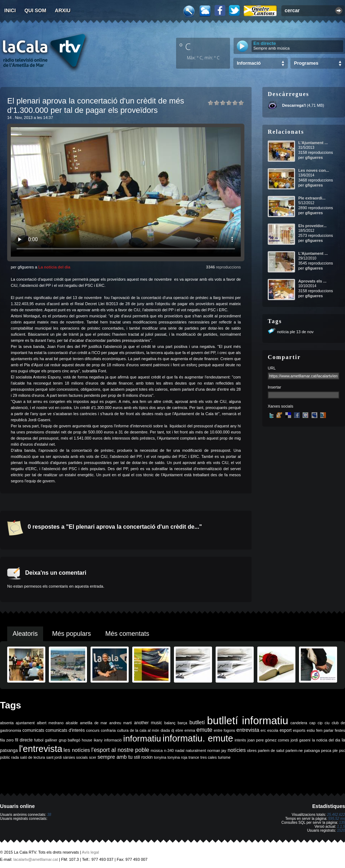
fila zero (7, 740)
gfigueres (314, 157)
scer (93, 757)
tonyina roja (177, 757)
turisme (224, 757)
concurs (93, 730)
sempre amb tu (115, 757)
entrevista (248, 730)
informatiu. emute (198, 738)
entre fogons (225, 730)
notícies (237, 750)
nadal (180, 750)
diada (165, 730)
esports (299, 730)
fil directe (24, 740)
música (157, 750)
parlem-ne (294, 750)
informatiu (142, 738)
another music (148, 723)
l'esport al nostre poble (120, 750)
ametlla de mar (93, 723)
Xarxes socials (280, 406)
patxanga (312, 750)
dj (172, 730)
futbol (39, 740)
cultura (123, 730)
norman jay (217, 750)
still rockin (143, 757)
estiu (311, 730)
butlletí (197, 722)
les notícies (77, 750)
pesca (326, 750)
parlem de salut (271, 750)
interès (240, 740)
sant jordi (54, 757)
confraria (108, 730)
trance (194, 757)
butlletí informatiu (248, 720)
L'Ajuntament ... (313, 143)
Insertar (274, 387)
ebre (179, 730)
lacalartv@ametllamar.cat (36, 859)
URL (272, 368)
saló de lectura (33, 757)
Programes (306, 63)
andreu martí (121, 723)
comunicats (33, 730)
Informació (249, 63)
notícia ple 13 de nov (295, 332)
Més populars (72, 634)
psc (342, 750)
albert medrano (50, 723)
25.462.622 (336, 815)
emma (190, 730)
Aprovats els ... (312, 281)
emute (204, 730)
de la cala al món (144, 730)
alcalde (72, 723)
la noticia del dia (326, 740)
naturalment (196, 750)
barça (182, 723)
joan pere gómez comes (268, 740)
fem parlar (325, 730)
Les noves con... (314, 170)
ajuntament (25, 723)
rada (15, 757)
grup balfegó (69, 740)
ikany (98, 740)
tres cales (208, 757)
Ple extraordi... (312, 198)
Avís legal (91, 852)
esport (286, 730)
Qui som (35, 10)
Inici (10, 10)
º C (185, 46)
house (87, 740)
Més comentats (127, 634)
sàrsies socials (75, 757)
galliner (51, 740)
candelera (299, 723)
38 (49, 815)
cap (312, 723)
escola (273, 730)
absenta (7, 723)
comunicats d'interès (65, 730)
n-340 (169, 750)
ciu (327, 723)
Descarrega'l (294, 105)
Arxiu (63, 10)
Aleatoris (25, 634)
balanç (170, 723)
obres (252, 750)
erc (263, 730)
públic (5, 757)
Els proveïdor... (312, 226)
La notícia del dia (54, 267)
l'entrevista (41, 749)
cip (320, 723)
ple (335, 750)
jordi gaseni (301, 740)
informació (113, 740)
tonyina (160, 757)
